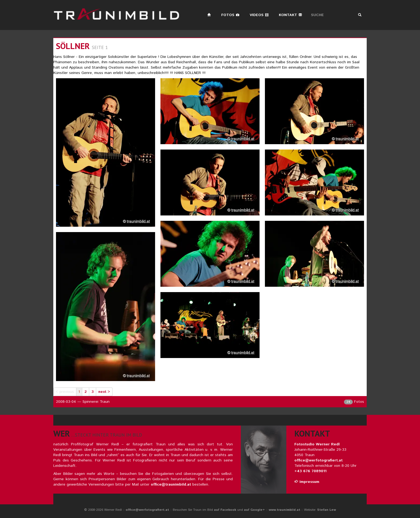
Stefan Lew (327, 510)
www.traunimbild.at (284, 510)
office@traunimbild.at (171, 485)
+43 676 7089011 (310, 471)
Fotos (230, 15)
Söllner (73, 46)
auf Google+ (254, 510)
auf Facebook (225, 510)
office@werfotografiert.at (318, 460)
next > (104, 392)
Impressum (307, 482)
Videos (259, 15)
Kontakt (290, 15)
